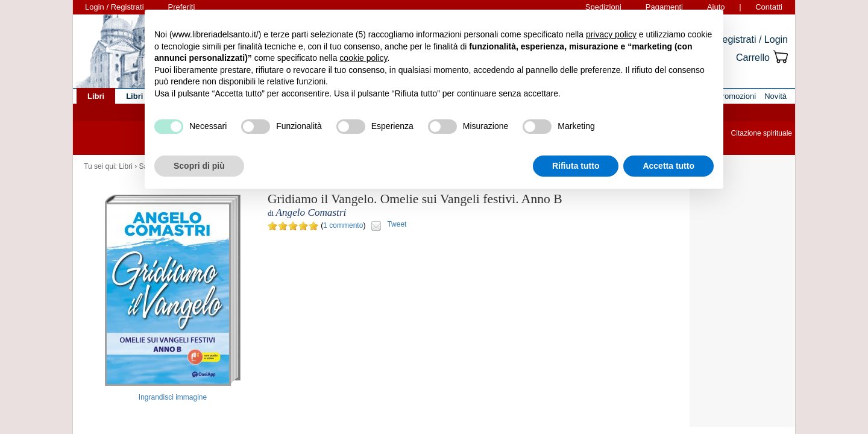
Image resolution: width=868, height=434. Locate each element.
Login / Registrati (115, 7)
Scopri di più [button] (199, 166)
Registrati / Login (752, 39)
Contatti (769, 7)
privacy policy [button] (611, 34)
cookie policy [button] (363, 58)
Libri (126, 166)
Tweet (397, 224)
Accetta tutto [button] (668, 166)
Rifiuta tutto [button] (576, 166)
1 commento (343, 225)
